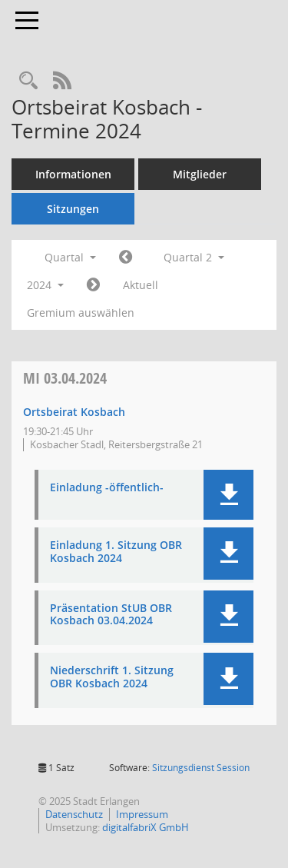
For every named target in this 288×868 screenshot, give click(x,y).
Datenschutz (74, 814)
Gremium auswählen (81, 313)
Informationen (73, 174)
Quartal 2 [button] (194, 257)
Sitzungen (73, 209)
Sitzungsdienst (201, 768)
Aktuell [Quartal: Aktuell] (141, 285)
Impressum (142, 814)
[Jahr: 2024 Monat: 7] (93, 285)
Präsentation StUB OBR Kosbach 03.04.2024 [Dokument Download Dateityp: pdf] (111, 615)
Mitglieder (200, 174)
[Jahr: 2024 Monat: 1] (126, 258)
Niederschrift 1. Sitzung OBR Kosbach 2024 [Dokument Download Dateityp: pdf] (112, 677)
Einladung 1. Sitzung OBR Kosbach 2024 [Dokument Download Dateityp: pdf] (116, 552)
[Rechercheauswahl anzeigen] (28, 81)
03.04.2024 (65, 378)
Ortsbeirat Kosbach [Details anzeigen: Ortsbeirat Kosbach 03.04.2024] (74, 412)
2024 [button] (45, 285)
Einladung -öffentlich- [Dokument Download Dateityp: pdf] (107, 488)
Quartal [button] (70, 257)
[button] (228, 495)
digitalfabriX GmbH (146, 827)
